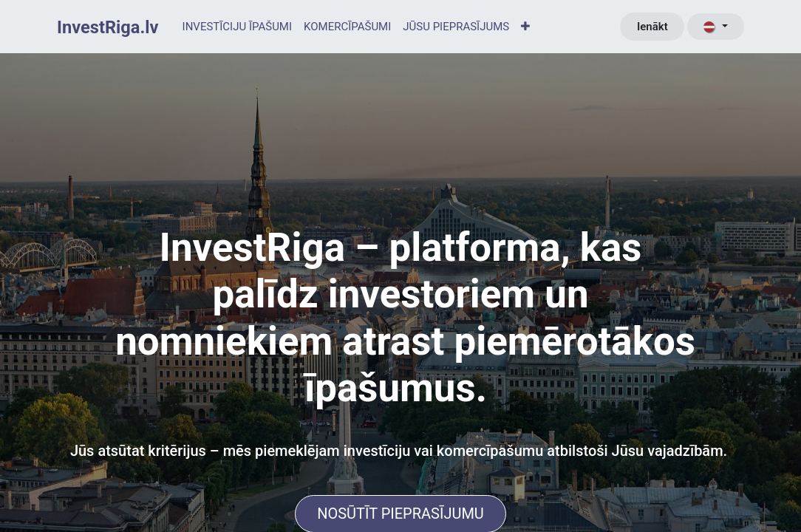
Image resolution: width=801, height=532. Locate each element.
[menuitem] (237, 27)
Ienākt (652, 27)
